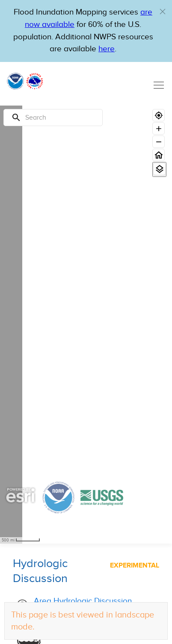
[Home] (159, 155)
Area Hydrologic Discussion (83, 601)
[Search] (53, 118)
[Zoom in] (159, 128)
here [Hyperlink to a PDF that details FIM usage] (107, 49)
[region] (11, 325)
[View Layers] (159, 169)
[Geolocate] (159, 115)
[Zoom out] (159, 142)
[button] (163, 12)
